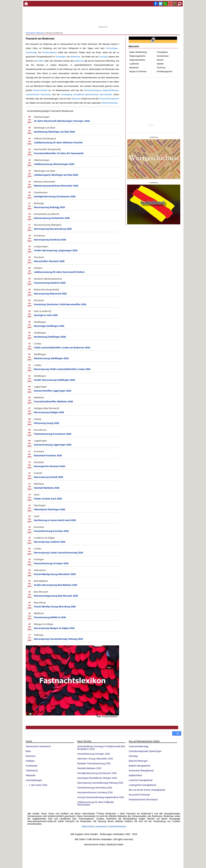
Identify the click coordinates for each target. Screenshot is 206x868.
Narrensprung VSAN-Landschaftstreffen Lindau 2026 (62, 369)
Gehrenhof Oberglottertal (141, 771)
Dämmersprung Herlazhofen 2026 (52, 218)
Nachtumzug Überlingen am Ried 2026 (54, 132)
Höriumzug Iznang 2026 (47, 423)
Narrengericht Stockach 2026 (49, 466)
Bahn (28, 751)
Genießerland (163, 56)
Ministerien (134, 68)
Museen (160, 60)
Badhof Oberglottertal (139, 766)
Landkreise (134, 64)
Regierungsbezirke (137, 56)
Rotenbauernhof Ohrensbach (143, 800)
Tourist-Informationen (109, 99)
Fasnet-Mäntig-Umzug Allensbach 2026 (55, 574)
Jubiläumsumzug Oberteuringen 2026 (54, 164)
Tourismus (161, 68)
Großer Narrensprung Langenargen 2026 (56, 250)
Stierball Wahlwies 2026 (47, 488)
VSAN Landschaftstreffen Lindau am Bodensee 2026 (62, 348)
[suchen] (98, 734)
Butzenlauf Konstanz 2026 (48, 456)
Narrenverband (40, 90)
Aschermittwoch (50, 52)
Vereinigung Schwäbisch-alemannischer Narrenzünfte (86, 94)
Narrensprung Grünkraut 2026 (50, 240)
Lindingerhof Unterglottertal (142, 785)
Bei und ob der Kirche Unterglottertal (147, 790)
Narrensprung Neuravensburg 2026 (53, 229)
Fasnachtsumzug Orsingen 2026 (51, 563)
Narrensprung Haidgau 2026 (49, 412)
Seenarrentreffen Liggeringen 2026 (53, 391)
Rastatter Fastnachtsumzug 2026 (94, 763)
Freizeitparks (162, 52)
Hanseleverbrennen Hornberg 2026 (95, 792)
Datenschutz (88, 826)
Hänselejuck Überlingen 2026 (50, 509)
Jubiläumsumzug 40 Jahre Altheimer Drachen (58, 143)
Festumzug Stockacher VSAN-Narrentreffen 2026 (60, 304)
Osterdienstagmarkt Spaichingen (145, 751)
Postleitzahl (32, 766)
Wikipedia (31, 775)
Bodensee (40, 33)
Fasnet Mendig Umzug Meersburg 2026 (55, 607)
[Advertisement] (103, 18)
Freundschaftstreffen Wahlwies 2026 (53, 402)
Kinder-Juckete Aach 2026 (48, 499)
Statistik (160, 64)
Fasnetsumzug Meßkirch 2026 (50, 617)
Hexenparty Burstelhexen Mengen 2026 (97, 778)
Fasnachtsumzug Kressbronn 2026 (53, 434)
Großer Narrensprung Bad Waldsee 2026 (56, 585)
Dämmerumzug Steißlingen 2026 (51, 358)
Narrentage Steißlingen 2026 (49, 326)
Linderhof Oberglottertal (141, 780)
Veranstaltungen (34, 780)
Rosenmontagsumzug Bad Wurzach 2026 (56, 596)
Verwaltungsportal (164, 72)
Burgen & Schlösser (138, 72)
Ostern (41, 61)
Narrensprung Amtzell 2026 (49, 477)
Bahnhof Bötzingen (138, 761)
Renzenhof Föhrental (139, 795)
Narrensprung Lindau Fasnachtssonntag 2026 (59, 553)
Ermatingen (61, 57)
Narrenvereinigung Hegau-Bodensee (101, 90)
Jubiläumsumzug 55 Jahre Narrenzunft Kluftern (59, 272)
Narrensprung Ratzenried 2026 (50, 294)
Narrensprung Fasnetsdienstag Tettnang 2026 (58, 639)
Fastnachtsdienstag (138, 746)
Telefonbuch (32, 771)
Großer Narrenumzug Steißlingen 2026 (54, 380)
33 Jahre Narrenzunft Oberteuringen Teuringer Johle (62, 121)
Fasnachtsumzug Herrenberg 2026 (95, 788)
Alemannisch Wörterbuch (38, 746)
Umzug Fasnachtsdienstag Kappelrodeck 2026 (101, 797)
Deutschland (30, 33)
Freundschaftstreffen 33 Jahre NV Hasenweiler (59, 153)
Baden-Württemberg (138, 52)
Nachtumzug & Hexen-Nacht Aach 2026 (55, 520)
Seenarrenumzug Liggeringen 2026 (53, 445)
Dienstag (133, 756)
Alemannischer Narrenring (38, 94)
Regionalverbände (137, 60)
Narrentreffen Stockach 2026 (49, 261)
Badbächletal (135, 775)
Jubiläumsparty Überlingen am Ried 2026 (56, 175)
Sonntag (103, 57)
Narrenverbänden (110, 103)
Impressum (101, 826)
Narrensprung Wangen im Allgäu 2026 (54, 628)
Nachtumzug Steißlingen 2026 (50, 337)
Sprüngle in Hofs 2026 (46, 315)
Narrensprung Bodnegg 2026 (49, 207)
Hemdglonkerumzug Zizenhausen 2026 (55, 197)
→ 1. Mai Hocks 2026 (37, 785)
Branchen (31, 756)
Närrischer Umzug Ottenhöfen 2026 (95, 759)
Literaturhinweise (117, 826)
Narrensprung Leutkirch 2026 (50, 542)
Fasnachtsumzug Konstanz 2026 (51, 531)
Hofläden (30, 761)
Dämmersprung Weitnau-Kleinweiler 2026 (56, 186)
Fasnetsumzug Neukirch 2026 (50, 283)
